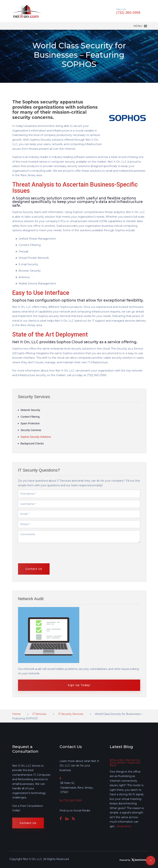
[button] (138, 26)
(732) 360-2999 (128, 13)
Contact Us (28, 823)
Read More (124, 826)
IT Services (39, 714)
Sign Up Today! (79, 685)
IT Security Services (71, 714)
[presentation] (35, 596)
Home (16, 714)
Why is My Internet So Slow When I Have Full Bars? (124, 763)
